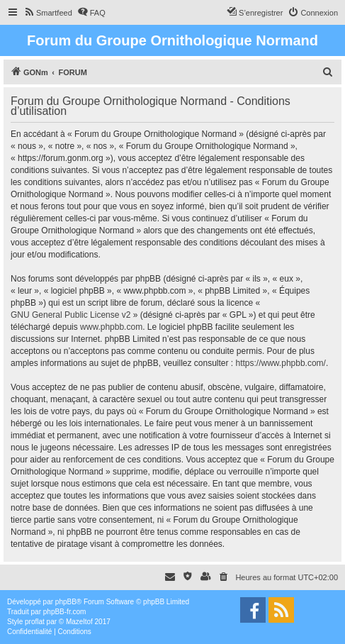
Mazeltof (79, 622)
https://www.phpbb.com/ (281, 363)
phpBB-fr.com (65, 612)
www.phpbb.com (111, 327)
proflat (35, 622)
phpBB (66, 602)
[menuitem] (48, 13)
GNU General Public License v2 (70, 315)
